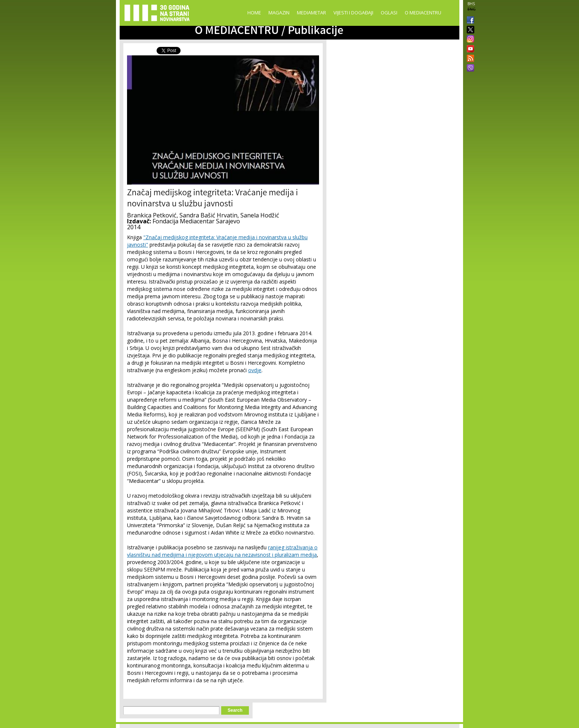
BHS (471, 4)
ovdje (255, 370)
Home (254, 13)
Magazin (279, 13)
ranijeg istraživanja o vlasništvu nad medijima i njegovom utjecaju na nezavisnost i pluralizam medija (222, 551)
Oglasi (389, 13)
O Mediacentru (423, 13)
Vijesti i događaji (353, 13)
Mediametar (311, 13)
